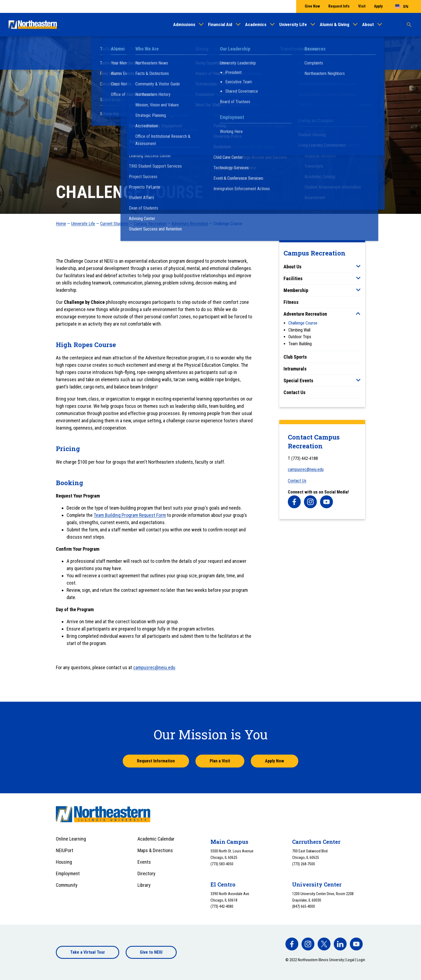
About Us (293, 267)
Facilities (293, 278)
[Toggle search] (409, 25)
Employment (68, 873)
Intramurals (295, 369)
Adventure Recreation (190, 224)
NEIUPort (65, 850)
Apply (378, 6)
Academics (256, 24)
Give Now (312, 6)
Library (144, 885)
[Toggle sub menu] (358, 266)
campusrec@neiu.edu (306, 469)
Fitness (291, 302)
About (368, 24)
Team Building (300, 344)
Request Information (156, 761)
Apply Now (275, 761)
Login (361, 960)
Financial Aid (220, 24)
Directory (146, 873)
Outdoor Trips (300, 337)
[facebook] (294, 502)
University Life (293, 24)
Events (144, 862)
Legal (350, 960)
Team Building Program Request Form (130, 515)
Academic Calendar (156, 839)
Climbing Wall (299, 330)
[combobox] (402, 6)
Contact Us (295, 392)
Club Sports (295, 357)
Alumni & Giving (335, 24)
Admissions (184, 24)
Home (61, 224)
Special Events (298, 381)
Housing (64, 862)
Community (67, 885)
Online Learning (71, 839)
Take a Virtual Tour (88, 952)
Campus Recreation (150, 224)
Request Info (339, 6)
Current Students (114, 224)
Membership (296, 290)
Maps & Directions (155, 850)
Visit (362, 6)
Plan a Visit (220, 761)
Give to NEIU (151, 952)
